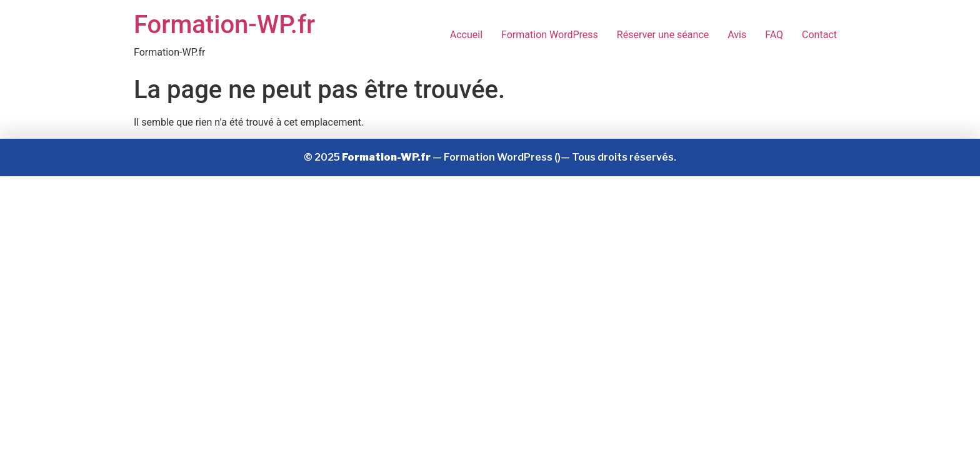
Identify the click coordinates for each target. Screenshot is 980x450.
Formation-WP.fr (224, 25)
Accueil (466, 35)
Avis (737, 35)
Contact (819, 35)
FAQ (774, 35)
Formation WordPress (550, 35)
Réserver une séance (663, 35)
